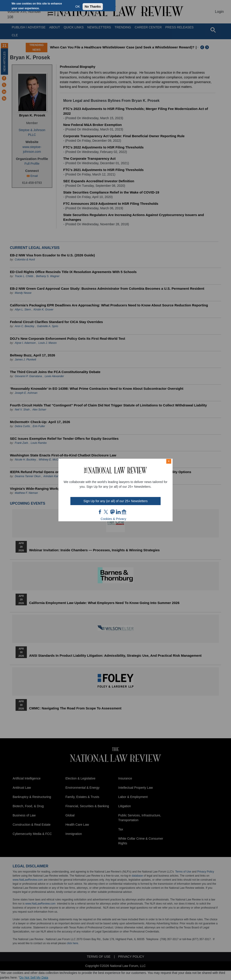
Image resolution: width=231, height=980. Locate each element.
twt (106, 512)
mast (112, 512)
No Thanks (93, 7)
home (124, 512)
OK (78, 7)
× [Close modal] (169, 461)
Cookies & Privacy (113, 519)
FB (100, 512)
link (118, 512)
